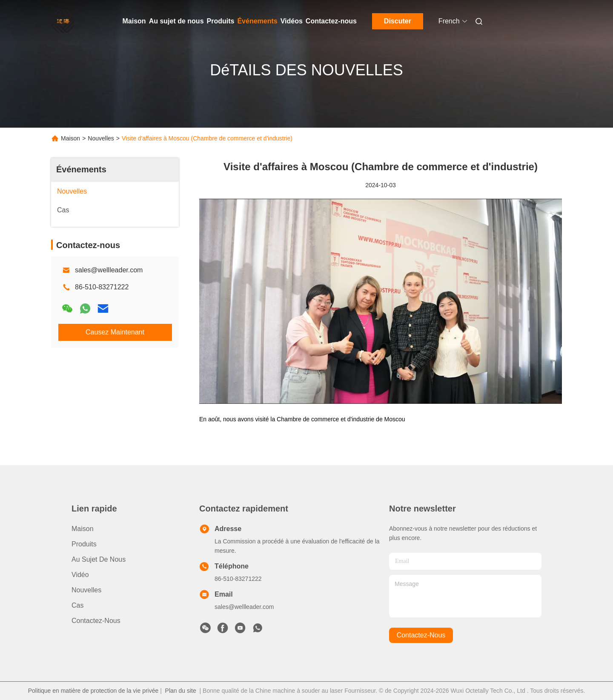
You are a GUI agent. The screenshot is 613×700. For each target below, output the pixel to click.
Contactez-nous (331, 21)
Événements (257, 21)
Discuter (398, 21)
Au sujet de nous (176, 21)
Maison (134, 21)
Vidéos (292, 21)
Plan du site (181, 691)
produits (84, 544)
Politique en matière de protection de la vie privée (93, 691)
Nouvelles (101, 138)
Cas (77, 605)
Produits (221, 21)
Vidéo (80, 575)
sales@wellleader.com (109, 270)
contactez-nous (421, 635)
